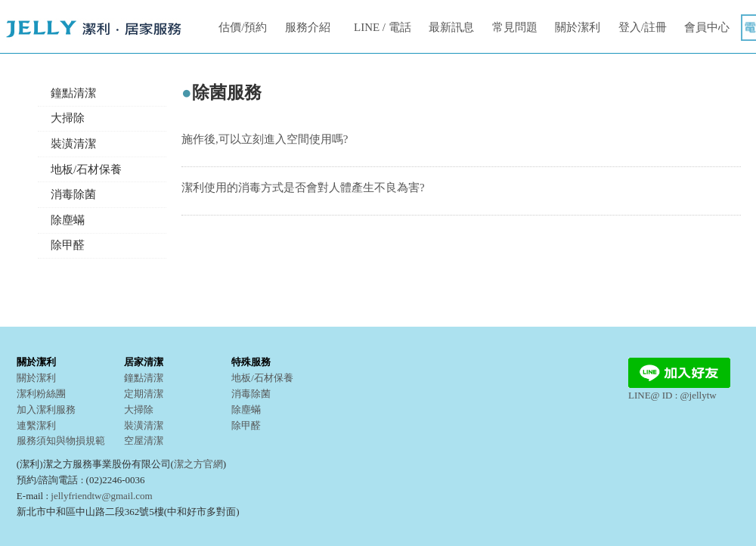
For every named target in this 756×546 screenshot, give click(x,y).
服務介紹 (308, 27)
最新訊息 (451, 27)
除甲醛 (68, 245)
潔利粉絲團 (41, 394)
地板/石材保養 (86, 169)
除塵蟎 (68, 220)
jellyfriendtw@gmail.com (101, 496)
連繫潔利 (36, 425)
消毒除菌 (73, 194)
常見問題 (515, 27)
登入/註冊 (643, 27)
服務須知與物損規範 (61, 441)
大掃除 (68, 118)
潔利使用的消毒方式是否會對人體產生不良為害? (303, 188)
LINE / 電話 (383, 27)
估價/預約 (243, 27)
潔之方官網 (198, 464)
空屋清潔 (144, 441)
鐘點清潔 (73, 93)
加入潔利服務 (46, 409)
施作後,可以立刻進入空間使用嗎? (265, 139)
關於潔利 (578, 27)
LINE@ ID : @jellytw (679, 390)
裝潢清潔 (73, 144)
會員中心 (707, 27)
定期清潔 (144, 394)
